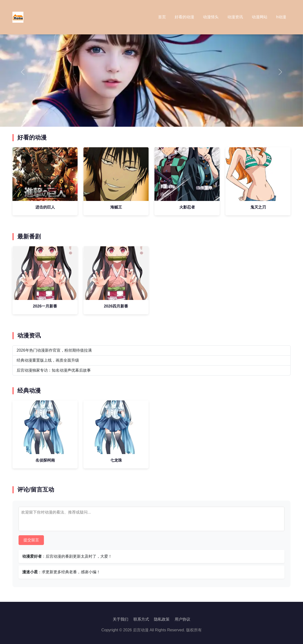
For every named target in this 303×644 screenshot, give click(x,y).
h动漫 (281, 17)
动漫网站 (260, 17)
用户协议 (182, 619)
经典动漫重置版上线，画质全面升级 (48, 360)
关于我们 (121, 619)
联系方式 (141, 619)
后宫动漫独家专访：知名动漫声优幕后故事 (54, 370)
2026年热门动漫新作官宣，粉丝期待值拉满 (54, 350)
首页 (162, 17)
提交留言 (31, 540)
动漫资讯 (235, 17)
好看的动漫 (184, 17)
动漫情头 (211, 17)
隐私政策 (162, 619)
